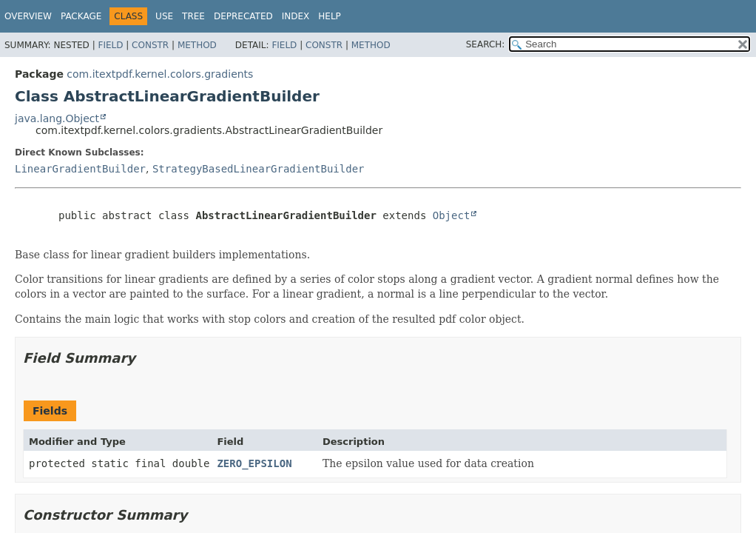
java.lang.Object (57, 118)
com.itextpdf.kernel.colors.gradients (160, 74)
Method (197, 45)
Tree (193, 16)
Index (296, 16)
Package (81, 16)
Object (452, 215)
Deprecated (243, 16)
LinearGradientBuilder (80, 169)
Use (164, 16)
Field (110, 45)
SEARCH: (486, 44)
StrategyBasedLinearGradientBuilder (259, 169)
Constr (150, 45)
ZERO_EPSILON (254, 463)
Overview (28, 16)
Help (330, 16)
